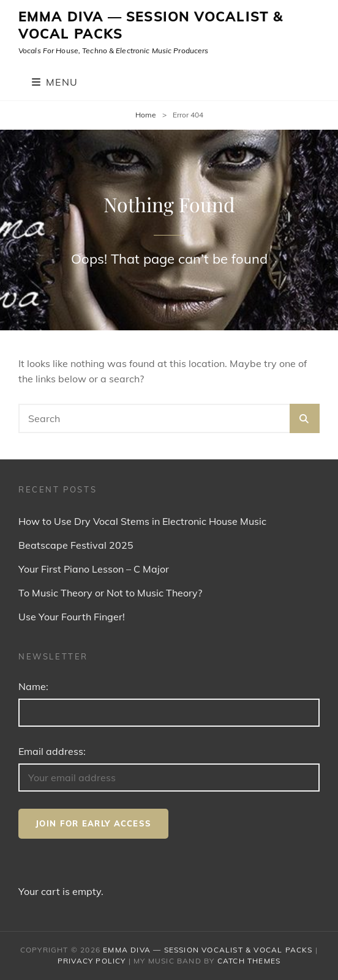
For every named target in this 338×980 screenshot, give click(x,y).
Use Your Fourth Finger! (72, 617)
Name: (33, 686)
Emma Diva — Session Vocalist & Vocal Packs (151, 25)
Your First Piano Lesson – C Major (94, 569)
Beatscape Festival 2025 (76, 545)
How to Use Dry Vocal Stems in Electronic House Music (142, 521)
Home (146, 115)
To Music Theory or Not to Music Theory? (110, 593)
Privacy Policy (92, 961)
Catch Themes (249, 961)
